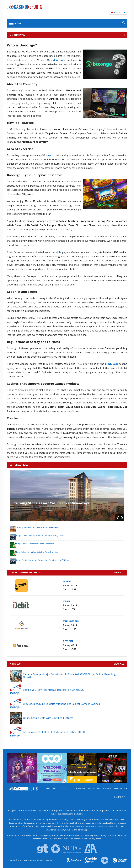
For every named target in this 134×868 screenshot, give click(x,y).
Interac (68, 581)
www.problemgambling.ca (110, 826)
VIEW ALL (119, 573)
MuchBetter (71, 621)
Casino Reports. (30, 860)
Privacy (107, 788)
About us (51, 788)
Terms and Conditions (87, 788)
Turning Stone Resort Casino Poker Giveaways (52, 503)
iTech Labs (112, 364)
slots (48, 155)
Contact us (65, 788)
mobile (57, 252)
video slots (58, 60)
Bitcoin (68, 641)
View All (119, 664)
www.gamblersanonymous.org (60, 830)
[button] (118, 518)
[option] (67, 496)
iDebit (67, 601)
